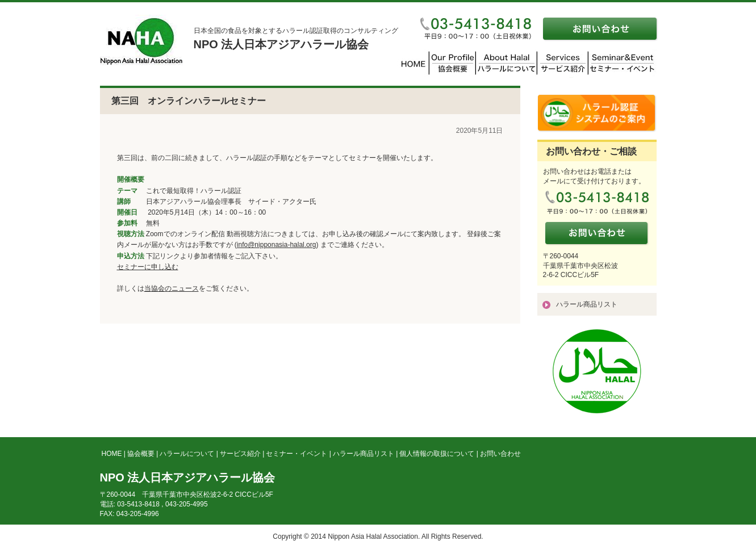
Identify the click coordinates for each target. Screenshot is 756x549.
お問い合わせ (500, 454)
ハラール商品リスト (587, 304)
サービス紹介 (240, 454)
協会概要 (141, 454)
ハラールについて (187, 454)
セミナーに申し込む (148, 267)
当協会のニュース (172, 288)
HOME (112, 454)
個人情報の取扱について (437, 454)
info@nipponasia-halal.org (277, 245)
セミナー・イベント (296, 454)
